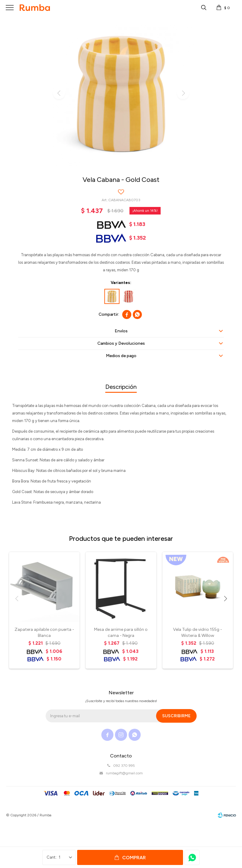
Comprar (134, 858)
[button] (225, 599)
